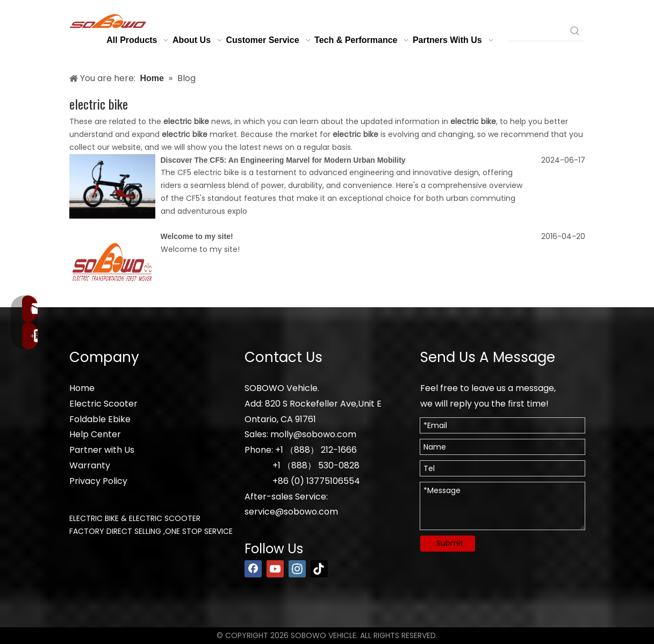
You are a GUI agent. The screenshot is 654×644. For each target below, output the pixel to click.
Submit (450, 543)
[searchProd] (537, 31)
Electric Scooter (103, 404)
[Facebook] (253, 569)
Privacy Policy (98, 481)
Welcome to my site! (197, 236)
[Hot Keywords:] (575, 31)
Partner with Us (102, 450)
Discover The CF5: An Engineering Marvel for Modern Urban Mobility (283, 160)
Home (82, 388)
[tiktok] (319, 569)
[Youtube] (275, 569)
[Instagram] (297, 569)
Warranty (90, 465)
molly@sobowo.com (313, 434)
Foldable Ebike (100, 419)
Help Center (95, 434)
